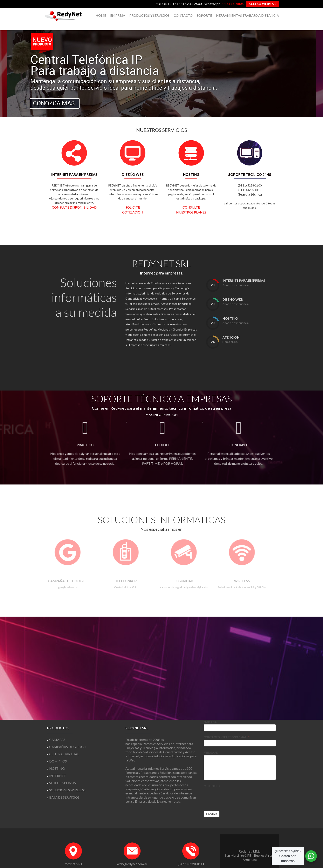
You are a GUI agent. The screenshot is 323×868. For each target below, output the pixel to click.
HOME (101, 15)
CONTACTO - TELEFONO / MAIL (227, 729)
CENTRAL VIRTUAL (64, 746)
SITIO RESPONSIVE (64, 775)
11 (233, 4)
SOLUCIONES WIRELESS (67, 782)
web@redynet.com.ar (132, 856)
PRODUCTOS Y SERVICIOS (149, 15)
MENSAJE (211, 745)
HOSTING (57, 761)
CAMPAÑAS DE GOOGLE (68, 739)
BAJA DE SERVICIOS (64, 790)
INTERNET (58, 768)
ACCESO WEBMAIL (262, 4)
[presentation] (235, 789)
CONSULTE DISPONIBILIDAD (74, 200)
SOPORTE (204, 15)
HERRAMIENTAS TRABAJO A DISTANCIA (248, 15)
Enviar (212, 806)
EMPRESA (118, 15)
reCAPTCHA (212, 778)
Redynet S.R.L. (73, 856)
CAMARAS (57, 732)
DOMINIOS (58, 754)
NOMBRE (210, 714)
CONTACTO (183, 15)
